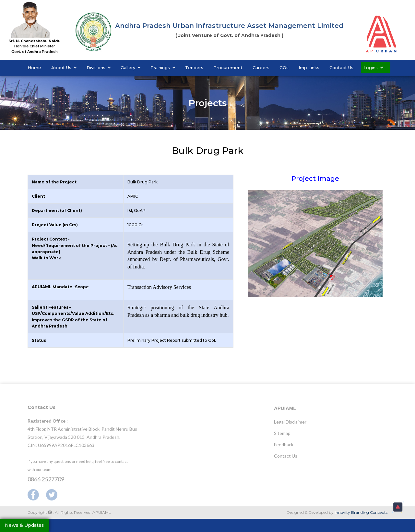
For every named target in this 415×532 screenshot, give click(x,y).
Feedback (284, 447)
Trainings (163, 68)
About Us (64, 68)
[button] (398, 507)
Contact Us (341, 68)
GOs (284, 68)
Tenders (194, 68)
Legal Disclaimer (290, 424)
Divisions (99, 68)
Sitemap (282, 435)
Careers (261, 68)
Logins (373, 68)
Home (34, 68)
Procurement (228, 68)
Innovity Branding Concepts (361, 512)
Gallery (130, 68)
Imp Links (309, 68)
